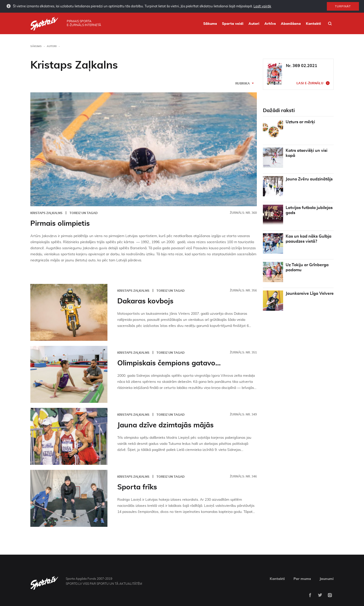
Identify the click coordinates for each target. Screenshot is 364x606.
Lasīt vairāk (262, 5)
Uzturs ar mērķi (300, 122)
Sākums (210, 24)
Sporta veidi (233, 24)
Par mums (302, 579)
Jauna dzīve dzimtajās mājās (165, 425)
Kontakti (313, 24)
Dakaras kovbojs (145, 301)
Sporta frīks (137, 487)
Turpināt (343, 5)
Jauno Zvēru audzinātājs (309, 179)
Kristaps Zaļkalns (46, 213)
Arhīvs (270, 24)
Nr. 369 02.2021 (302, 66)
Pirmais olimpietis (60, 224)
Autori (254, 24)
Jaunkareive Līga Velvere (310, 294)
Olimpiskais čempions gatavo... (169, 363)
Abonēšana (291, 24)
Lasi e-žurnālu (310, 83)
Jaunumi (327, 579)
